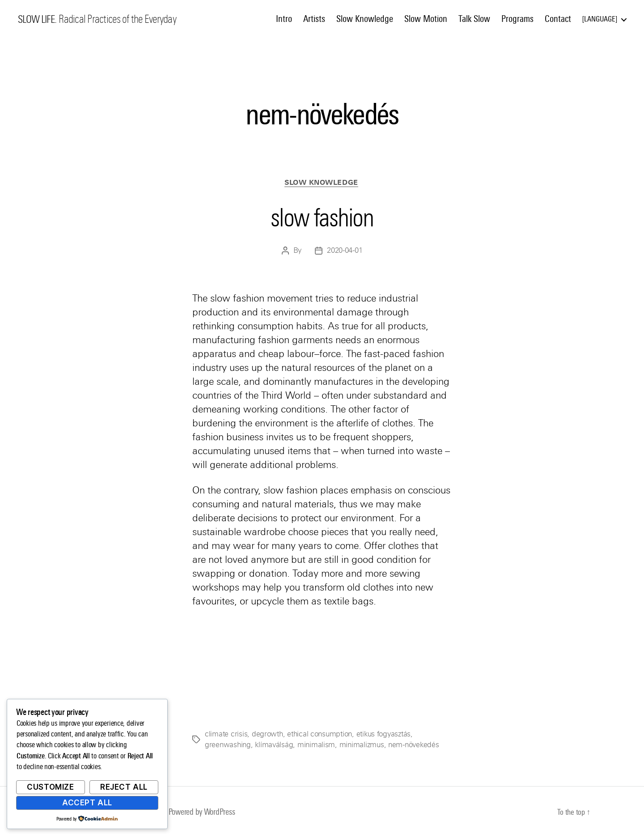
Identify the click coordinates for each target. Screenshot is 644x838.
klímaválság (274, 746)
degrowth (267, 735)
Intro (284, 19)
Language (600, 19)
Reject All (124, 787)
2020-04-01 (345, 252)
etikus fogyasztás (383, 735)
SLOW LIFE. (39, 19)
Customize (50, 787)
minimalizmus (362, 746)
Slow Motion (426, 19)
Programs (517, 19)
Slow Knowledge (365, 19)
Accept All (87, 803)
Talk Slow (474, 19)
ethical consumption (320, 735)
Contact (558, 19)
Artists (314, 19)
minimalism (316, 746)
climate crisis (226, 735)
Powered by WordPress (205, 813)
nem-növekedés (414, 746)
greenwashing (228, 746)
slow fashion (322, 217)
